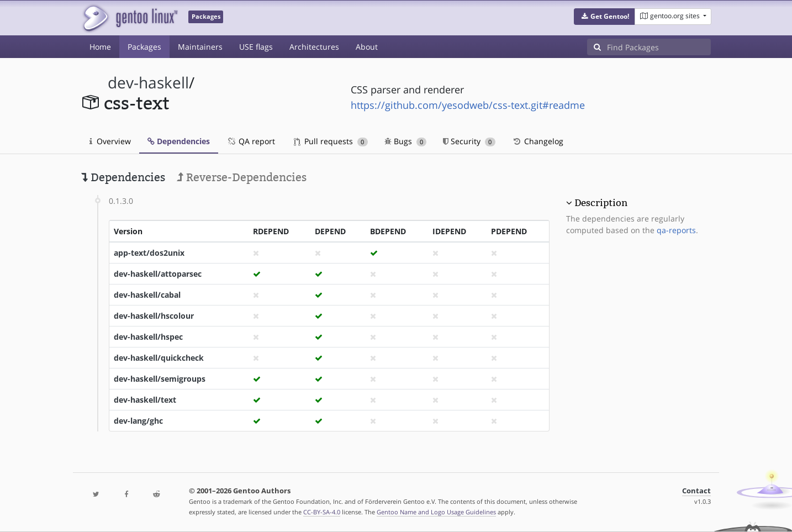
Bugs (406, 141)
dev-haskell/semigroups (160, 379)
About (367, 47)
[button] (604, 17)
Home (100, 47)
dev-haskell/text (145, 400)
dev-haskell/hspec (148, 337)
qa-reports (676, 230)
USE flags (256, 47)
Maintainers (200, 47)
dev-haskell (148, 83)
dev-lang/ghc (138, 421)
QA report (251, 141)
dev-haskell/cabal (147, 295)
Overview (110, 141)
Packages (144, 47)
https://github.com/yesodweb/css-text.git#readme (468, 105)
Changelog (538, 141)
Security (469, 141)
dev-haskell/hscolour (154, 316)
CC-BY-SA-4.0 (322, 512)
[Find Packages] (659, 47)
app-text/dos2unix (149, 253)
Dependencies (179, 141)
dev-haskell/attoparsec (158, 274)
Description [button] (601, 203)
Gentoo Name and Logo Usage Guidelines (436, 512)
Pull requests (331, 141)
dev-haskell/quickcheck (159, 358)
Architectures (314, 47)
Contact (696, 491)
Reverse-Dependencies (242, 177)
